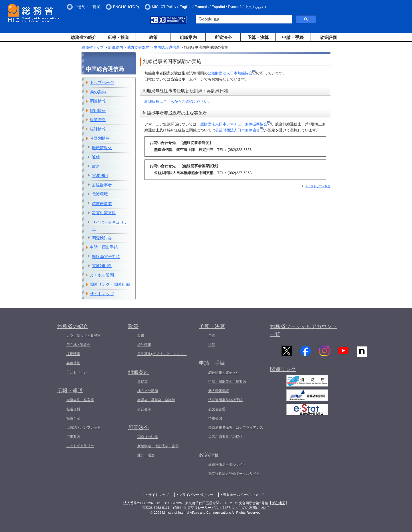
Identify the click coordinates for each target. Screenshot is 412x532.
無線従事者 (102, 185)
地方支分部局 (138, 47)
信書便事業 (102, 204)
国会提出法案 (148, 437)
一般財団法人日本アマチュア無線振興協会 (234, 124)
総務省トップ (93, 47)
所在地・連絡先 (78, 345)
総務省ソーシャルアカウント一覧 (304, 331)
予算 (212, 336)
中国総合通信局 (167, 47)
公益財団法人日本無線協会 (232, 73)
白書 (141, 336)
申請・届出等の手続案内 (227, 382)
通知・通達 (146, 455)
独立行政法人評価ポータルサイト (234, 474)
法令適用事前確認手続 (225, 400)
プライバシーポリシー (196, 495)
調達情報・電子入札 (224, 373)
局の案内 (98, 92)
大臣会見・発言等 (80, 400)
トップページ (102, 82)
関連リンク (283, 371)
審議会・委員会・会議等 (156, 400)
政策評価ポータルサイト (227, 464)
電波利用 (100, 176)
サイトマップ (102, 294)
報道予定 (73, 418)
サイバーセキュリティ (110, 225)
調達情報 (98, 101)
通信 (96, 157)
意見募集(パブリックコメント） (162, 354)
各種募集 (73, 363)
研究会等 (144, 409)
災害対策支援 (104, 213)
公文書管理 (217, 409)
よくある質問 (102, 275)
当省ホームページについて (243, 495)
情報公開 (215, 418)
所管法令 (223, 37)
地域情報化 (102, 148)
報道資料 (98, 120)
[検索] (243, 19)
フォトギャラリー (80, 446)
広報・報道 (118, 37)
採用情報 (98, 111)
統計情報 (98, 129)
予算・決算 (258, 37)
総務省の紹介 (84, 37)
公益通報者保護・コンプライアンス (236, 427)
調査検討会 (102, 238)
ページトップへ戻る (318, 186)
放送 (96, 166)
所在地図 (278, 503)
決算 (212, 345)
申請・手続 (293, 37)
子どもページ (77, 372)
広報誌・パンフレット (84, 427)
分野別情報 (100, 138)
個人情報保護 (219, 391)
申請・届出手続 (104, 247)
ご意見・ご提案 (87, 7)
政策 (153, 37)
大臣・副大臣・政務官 (84, 336)
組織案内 (188, 37)
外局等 (142, 382)
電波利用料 (102, 266)
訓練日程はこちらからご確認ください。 (178, 102)
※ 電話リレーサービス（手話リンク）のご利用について (226, 508)
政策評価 (328, 37)
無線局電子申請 (106, 257)
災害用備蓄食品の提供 (225, 437)
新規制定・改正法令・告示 (158, 446)
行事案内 (73, 437)
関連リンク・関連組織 (110, 284)
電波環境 (100, 194)
